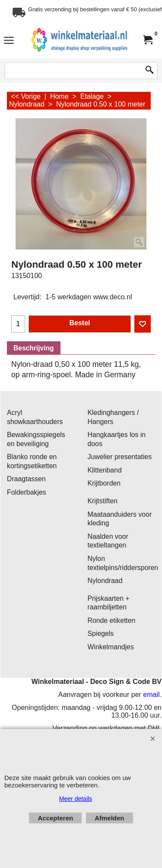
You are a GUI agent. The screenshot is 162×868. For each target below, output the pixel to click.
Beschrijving (34, 348)
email (151, 695)
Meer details (76, 799)
